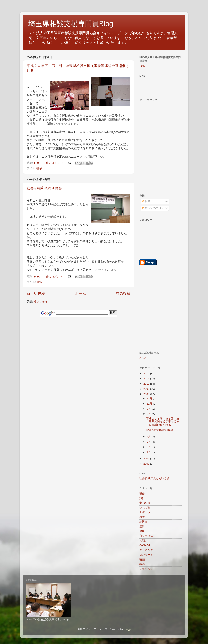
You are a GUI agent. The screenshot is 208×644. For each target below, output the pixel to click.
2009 (147, 389)
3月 (149, 442)
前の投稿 (123, 294)
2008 (147, 394)
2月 (149, 447)
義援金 (143, 522)
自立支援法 (146, 536)
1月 (149, 452)
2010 (147, 384)
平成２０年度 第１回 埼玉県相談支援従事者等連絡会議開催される (163, 422)
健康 (142, 531)
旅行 (142, 498)
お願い (143, 541)
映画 (142, 559)
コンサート (146, 555)
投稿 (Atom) (41, 302)
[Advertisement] (151, 296)
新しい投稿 (36, 294)
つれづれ (145, 508)
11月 (150, 404)
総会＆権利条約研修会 (44, 188)
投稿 (146, 201)
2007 (147, 458)
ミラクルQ (146, 569)
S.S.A (143, 358)
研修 (39, 168)
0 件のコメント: (54, 163)
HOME (143, 66)
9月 (149, 409)
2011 (147, 379)
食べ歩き (145, 503)
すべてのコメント (154, 208)
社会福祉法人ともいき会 (154, 478)
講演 (142, 564)
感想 (142, 517)
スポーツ (145, 512)
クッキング (146, 550)
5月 (149, 437)
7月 (149, 414)
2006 (147, 464)
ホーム (80, 294)
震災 (142, 526)
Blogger (128, 629)
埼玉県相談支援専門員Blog (71, 24)
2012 (147, 373)
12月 (150, 399)
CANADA (145, 545)
